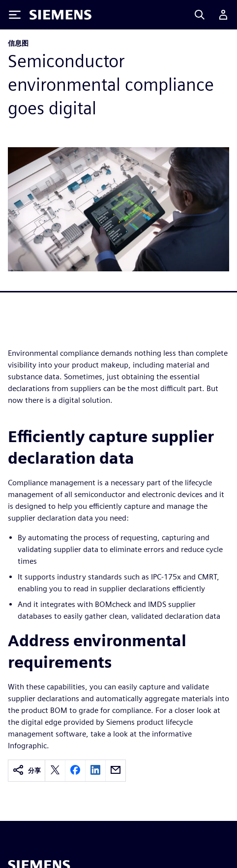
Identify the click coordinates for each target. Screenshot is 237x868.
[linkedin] (95, 771)
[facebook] (75, 771)
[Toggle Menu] (15, 15)
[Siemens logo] (60, 15)
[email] (116, 771)
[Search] (200, 15)
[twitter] (55, 771)
